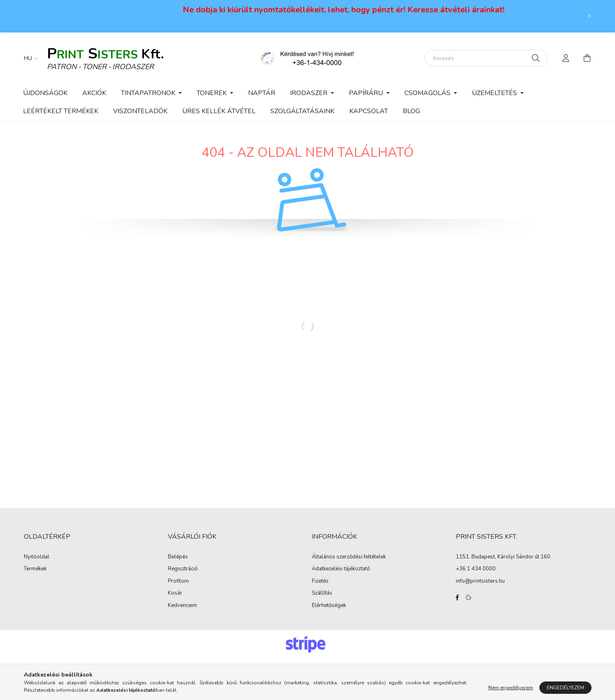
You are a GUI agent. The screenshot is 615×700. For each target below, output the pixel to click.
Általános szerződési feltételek (349, 557)
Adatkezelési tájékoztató (341, 569)
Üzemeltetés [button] (495, 93)
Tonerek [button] (212, 93)
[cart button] (587, 58)
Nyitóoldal (37, 557)
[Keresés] (486, 58)
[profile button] (566, 58)
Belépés (178, 557)
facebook (457, 598)
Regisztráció (183, 569)
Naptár (262, 93)
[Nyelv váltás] (29, 58)
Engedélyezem (565, 688)
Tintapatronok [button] (149, 93)
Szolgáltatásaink (302, 111)
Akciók (94, 93)
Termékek (35, 569)
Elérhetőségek (329, 606)
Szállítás (322, 593)
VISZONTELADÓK (140, 111)
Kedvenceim (182, 606)
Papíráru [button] (367, 93)
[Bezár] (589, 16)
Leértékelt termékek (61, 111)
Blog (411, 111)
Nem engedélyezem (511, 688)
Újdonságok (45, 93)
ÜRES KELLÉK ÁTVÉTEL (219, 111)
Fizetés (320, 581)
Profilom (178, 581)
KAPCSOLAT (369, 111)
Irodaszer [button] (310, 93)
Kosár (175, 593)
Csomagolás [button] (428, 93)
